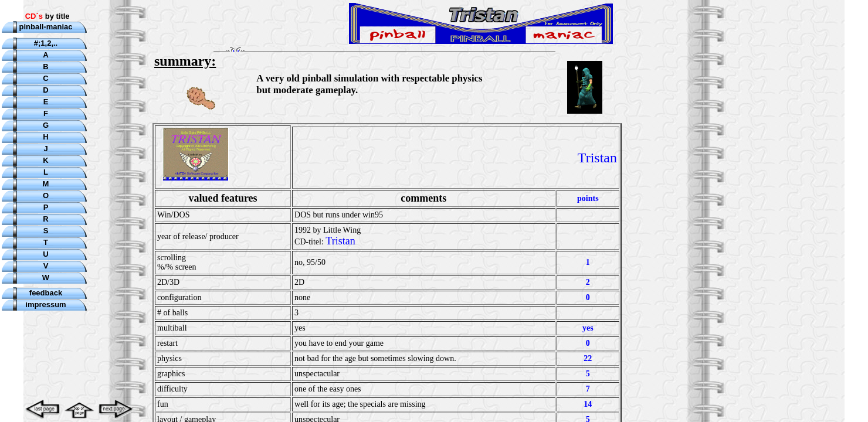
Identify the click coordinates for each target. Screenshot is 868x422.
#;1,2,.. (46, 43)
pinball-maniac (45, 27)
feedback (46, 293)
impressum (45, 304)
